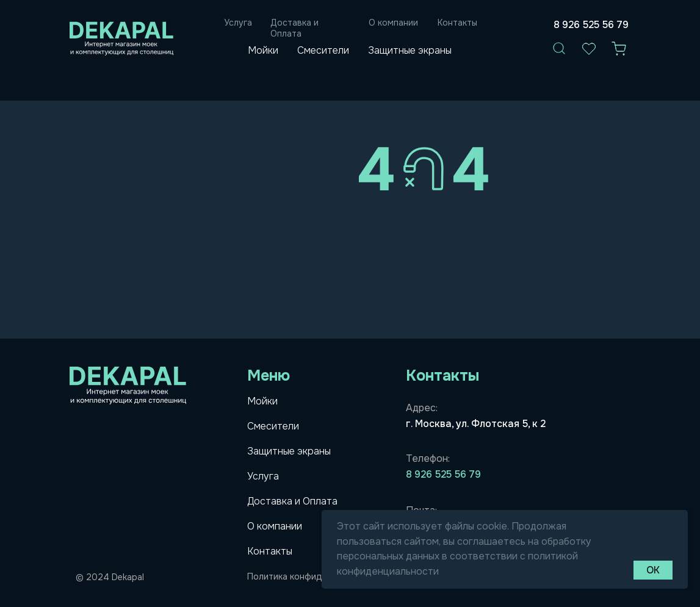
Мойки (263, 50)
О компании (393, 23)
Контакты (457, 23)
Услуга (238, 23)
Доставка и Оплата (294, 28)
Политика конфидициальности (312, 576)
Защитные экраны (410, 50)
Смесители (323, 50)
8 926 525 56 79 (591, 25)
